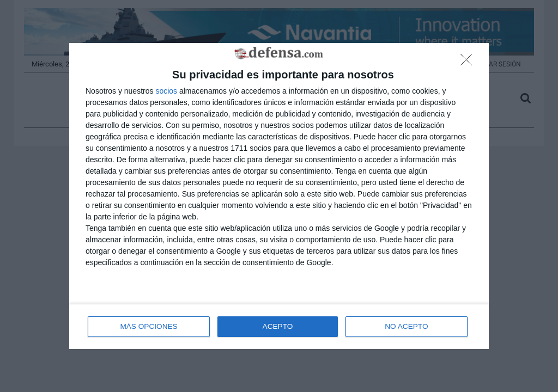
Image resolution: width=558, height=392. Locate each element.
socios (166, 90)
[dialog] (279, 196)
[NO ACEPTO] (469, 63)
